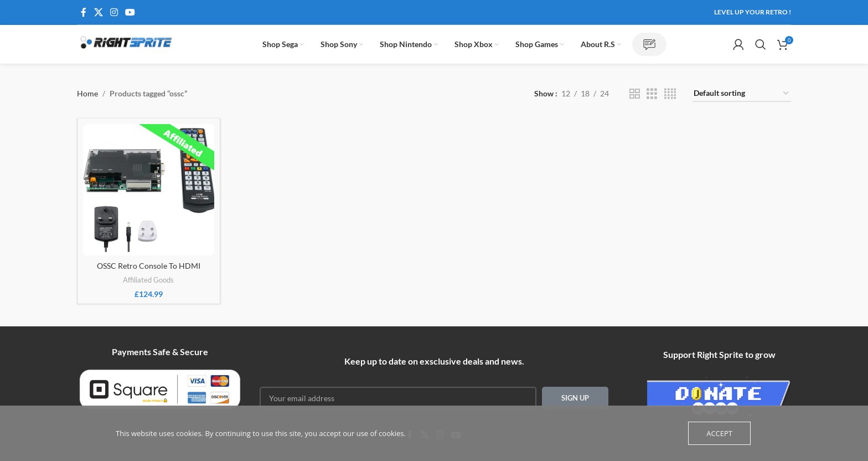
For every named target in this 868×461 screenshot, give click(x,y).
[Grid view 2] (635, 94)
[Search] (761, 44)
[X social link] (98, 12)
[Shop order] (742, 94)
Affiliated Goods (148, 280)
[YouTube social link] (130, 12)
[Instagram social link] (114, 12)
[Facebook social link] (84, 12)
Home (87, 93)
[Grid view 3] (652, 94)
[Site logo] (127, 43)
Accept (719, 433)
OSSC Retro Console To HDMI (149, 266)
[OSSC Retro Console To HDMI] (149, 190)
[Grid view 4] (670, 94)
